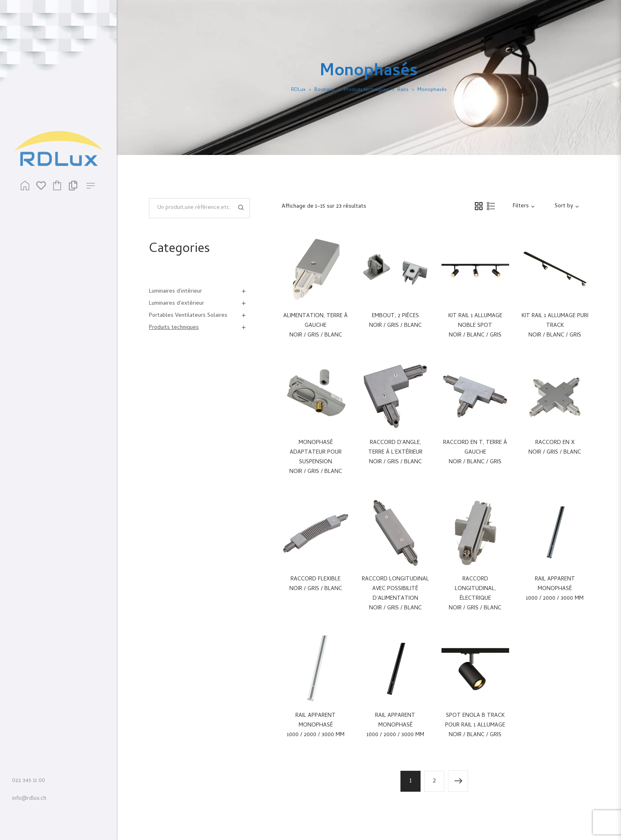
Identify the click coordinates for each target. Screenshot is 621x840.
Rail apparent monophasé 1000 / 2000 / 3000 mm (555, 589)
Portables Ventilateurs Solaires (188, 316)
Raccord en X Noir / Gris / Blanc (555, 448)
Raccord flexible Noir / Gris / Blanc (316, 584)
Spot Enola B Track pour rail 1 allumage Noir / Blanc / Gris (475, 725)
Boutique (325, 90)
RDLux (298, 90)
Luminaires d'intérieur (175, 292)
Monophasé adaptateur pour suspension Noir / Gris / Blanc (316, 457)
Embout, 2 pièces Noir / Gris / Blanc (395, 321)
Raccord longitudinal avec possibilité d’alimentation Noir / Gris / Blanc (395, 594)
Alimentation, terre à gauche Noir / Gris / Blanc (316, 326)
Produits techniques (366, 90)
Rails (403, 90)
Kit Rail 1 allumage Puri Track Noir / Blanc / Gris (555, 326)
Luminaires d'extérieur (176, 304)
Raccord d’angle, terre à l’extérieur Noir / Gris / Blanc (395, 453)
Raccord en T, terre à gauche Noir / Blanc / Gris (475, 453)
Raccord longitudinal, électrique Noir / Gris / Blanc (475, 594)
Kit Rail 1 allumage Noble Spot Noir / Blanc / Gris (475, 326)
